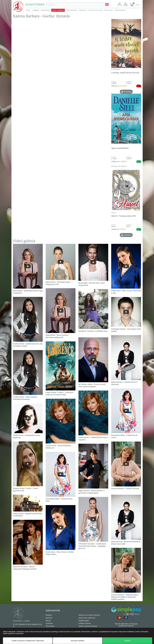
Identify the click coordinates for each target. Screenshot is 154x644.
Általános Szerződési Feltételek (89, 615)
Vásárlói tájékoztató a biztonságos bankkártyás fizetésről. (126, 625)
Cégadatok (49, 623)
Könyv (28, 10)
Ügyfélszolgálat (84, 621)
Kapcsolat (109, 10)
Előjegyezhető (71, 10)
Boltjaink (49, 615)
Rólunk (48, 621)
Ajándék (36, 10)
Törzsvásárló (120, 10)
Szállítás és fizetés (96, 10)
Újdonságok (46, 10)
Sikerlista (83, 10)
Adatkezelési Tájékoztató (87, 618)
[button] (136, 4)
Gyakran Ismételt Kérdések (88, 626)
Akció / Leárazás (58, 10)
